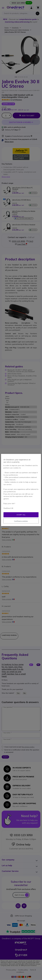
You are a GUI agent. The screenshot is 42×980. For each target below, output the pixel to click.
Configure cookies (21, 521)
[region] (21, 490)
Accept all (21, 515)
